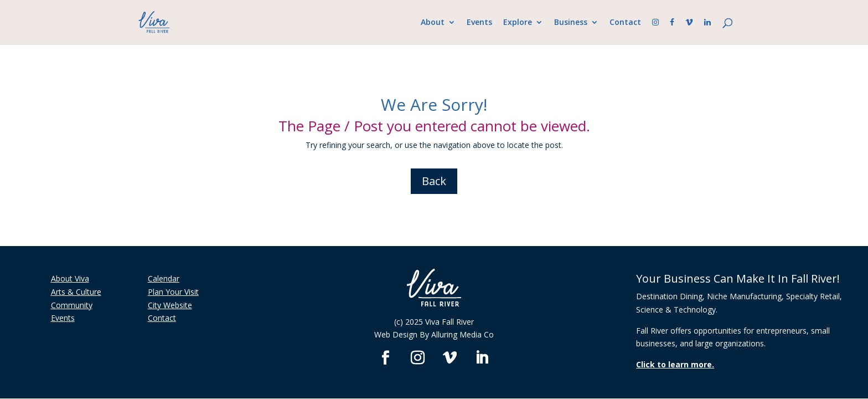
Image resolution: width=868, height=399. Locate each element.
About (433, 23)
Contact (625, 23)
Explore (518, 23)
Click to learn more (674, 364)
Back (434, 181)
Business (571, 23)
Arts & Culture (76, 292)
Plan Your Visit (173, 292)
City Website (170, 305)
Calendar (164, 278)
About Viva (70, 278)
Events (479, 23)
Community (72, 305)
